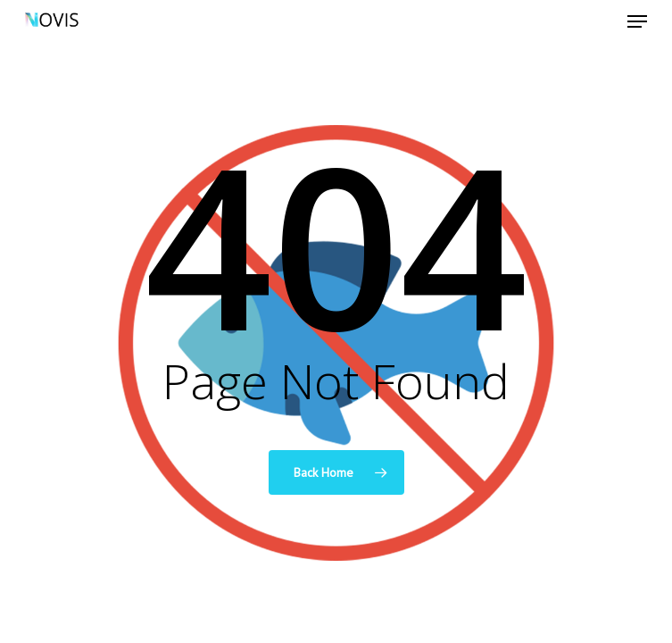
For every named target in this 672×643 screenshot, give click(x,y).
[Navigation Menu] (637, 21)
